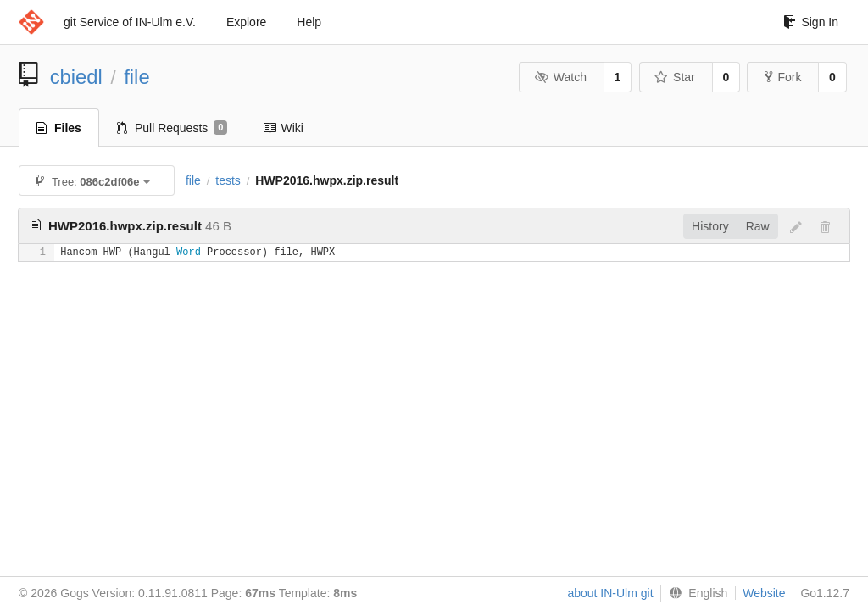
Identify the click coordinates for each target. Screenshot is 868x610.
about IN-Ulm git (610, 593)
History (710, 226)
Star (675, 77)
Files (59, 128)
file (136, 77)
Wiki (283, 128)
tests (228, 180)
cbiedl (76, 77)
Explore (246, 22)
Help (309, 22)
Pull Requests (172, 128)
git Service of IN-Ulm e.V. (130, 22)
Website (764, 593)
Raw (758, 226)
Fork (783, 77)
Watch (560, 77)
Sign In (811, 22)
